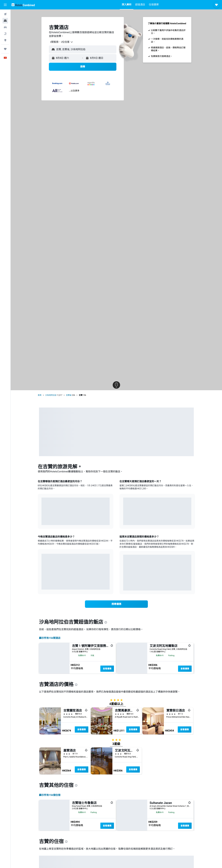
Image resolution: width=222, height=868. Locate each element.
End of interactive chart (42, 520)
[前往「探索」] (5, 40)
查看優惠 (107, 669)
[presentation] (106, 622)
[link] (116, 604)
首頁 (40, 395)
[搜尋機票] (5, 14)
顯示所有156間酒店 (50, 638)
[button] (5, 5)
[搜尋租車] (5, 27)
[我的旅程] (5, 49)
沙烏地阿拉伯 (51, 395)
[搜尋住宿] (5, 21)
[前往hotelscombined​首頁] (23, 5)
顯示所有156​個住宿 (50, 866)
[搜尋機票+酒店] (5, 34)
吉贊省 (69, 395)
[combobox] (60, 42)
